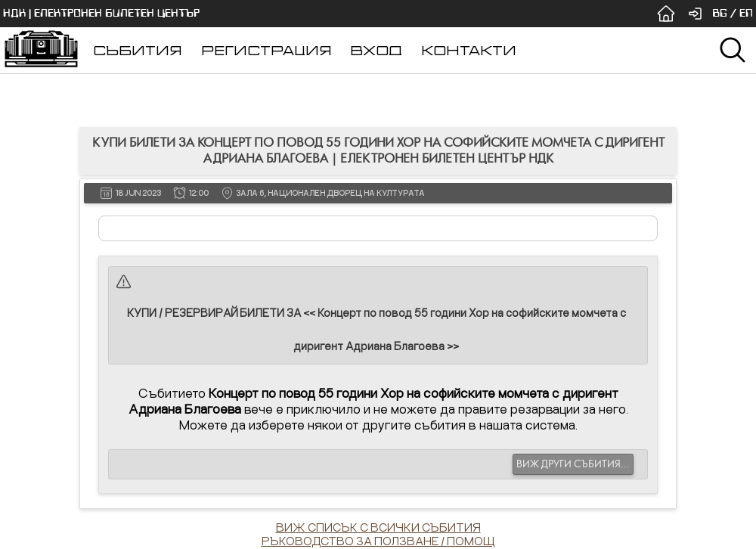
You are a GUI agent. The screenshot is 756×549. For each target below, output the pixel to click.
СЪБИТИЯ (138, 50)
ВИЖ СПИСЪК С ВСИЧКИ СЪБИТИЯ (378, 527)
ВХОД (376, 50)
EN (746, 13)
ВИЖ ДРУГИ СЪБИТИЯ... (573, 464)
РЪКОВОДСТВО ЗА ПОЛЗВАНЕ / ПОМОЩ (378, 541)
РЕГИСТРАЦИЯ (266, 50)
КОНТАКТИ (469, 50)
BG (720, 13)
